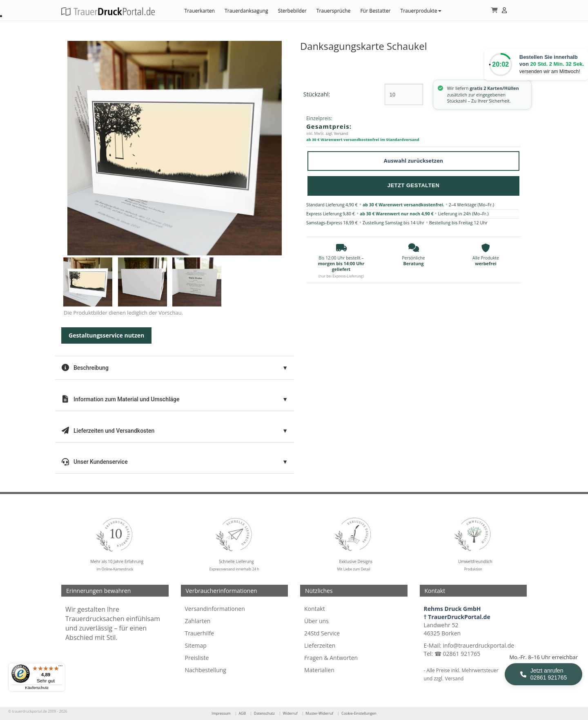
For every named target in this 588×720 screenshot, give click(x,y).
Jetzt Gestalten (414, 185)
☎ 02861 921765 (457, 654)
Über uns (316, 621)
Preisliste (197, 658)
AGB (242, 713)
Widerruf (290, 713)
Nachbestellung (206, 670)
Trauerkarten (199, 11)
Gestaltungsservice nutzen (106, 335)
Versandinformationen (215, 609)
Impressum (221, 713)
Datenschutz (264, 713)
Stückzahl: (317, 94)
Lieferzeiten (320, 645)
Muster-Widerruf (319, 713)
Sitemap (196, 645)
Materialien (319, 670)
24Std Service (322, 633)
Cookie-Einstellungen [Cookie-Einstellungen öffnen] (359, 713)
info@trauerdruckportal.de (479, 645)
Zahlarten (198, 621)
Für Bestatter (375, 11)
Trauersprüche (334, 11)
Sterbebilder (292, 11)
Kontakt (315, 609)
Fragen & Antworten (331, 658)
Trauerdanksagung (246, 11)
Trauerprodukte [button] (421, 11)
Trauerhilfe (200, 633)
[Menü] (60, 668)
